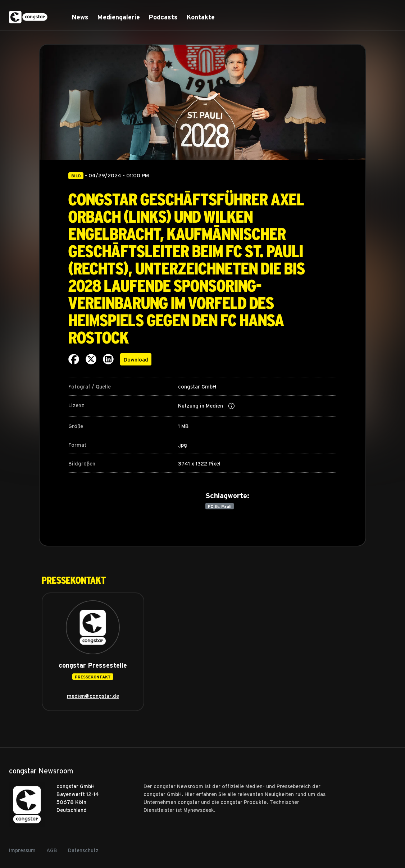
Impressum (22, 850)
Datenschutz (83, 850)
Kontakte (201, 17)
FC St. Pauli (220, 506)
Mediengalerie (119, 17)
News (80, 17)
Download (136, 359)
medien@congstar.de (93, 696)
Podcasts (163, 17)
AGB (52, 850)
